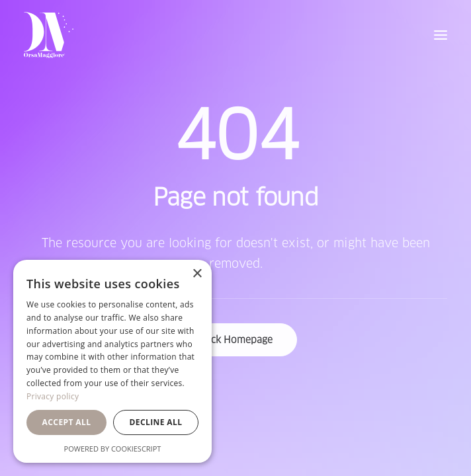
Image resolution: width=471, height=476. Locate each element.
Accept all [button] (67, 422)
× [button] (197, 274)
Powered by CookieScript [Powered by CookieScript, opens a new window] (113, 449)
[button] (441, 35)
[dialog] (112, 361)
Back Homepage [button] (236, 340)
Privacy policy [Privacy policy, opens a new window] (53, 396)
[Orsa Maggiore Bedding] (49, 35)
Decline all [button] (156, 422)
